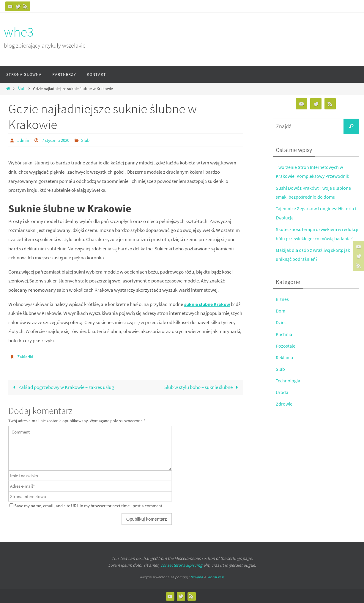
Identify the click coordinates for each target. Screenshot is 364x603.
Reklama (285, 366)
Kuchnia (284, 343)
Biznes (282, 308)
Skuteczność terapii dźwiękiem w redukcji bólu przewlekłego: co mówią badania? (314, 238)
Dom (281, 320)
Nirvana (197, 576)
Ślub (22, 89)
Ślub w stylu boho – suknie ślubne (203, 387)
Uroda (282, 401)
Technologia (288, 390)
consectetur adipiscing (181, 564)
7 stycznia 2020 (58, 140)
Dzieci (282, 332)
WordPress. (216, 576)
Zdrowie (284, 413)
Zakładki (26, 356)
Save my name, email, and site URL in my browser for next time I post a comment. (89, 505)
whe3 (19, 32)
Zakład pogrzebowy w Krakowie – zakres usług (62, 387)
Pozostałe (286, 355)
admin (24, 140)
